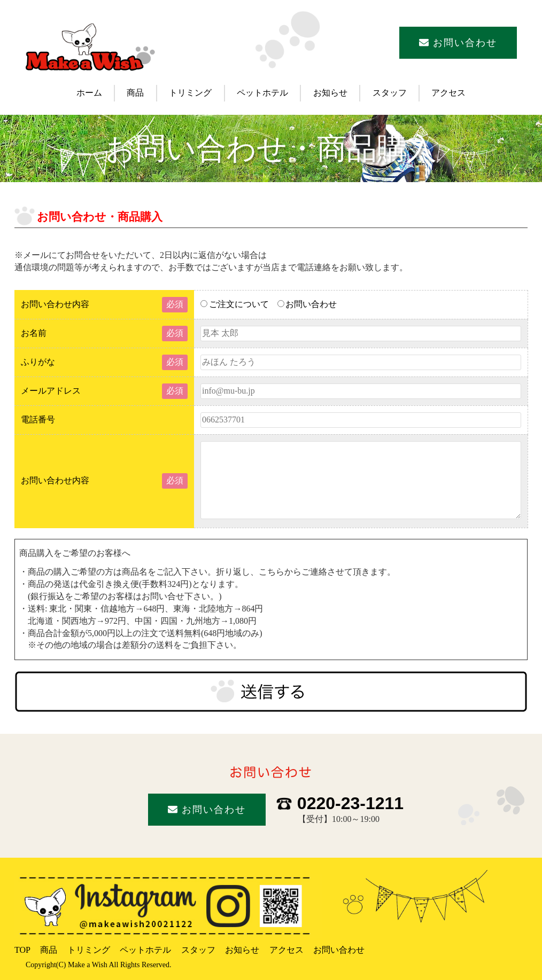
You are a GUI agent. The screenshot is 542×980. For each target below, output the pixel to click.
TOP (22, 950)
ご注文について (235, 304)
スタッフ (390, 93)
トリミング (190, 93)
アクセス (448, 93)
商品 (135, 93)
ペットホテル (262, 93)
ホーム (89, 93)
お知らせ (330, 93)
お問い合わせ (458, 43)
